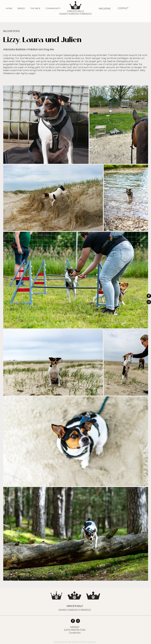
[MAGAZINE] (105, 9)
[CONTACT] (123, 8)
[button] (21, 8)
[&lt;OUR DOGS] (18, 31)
